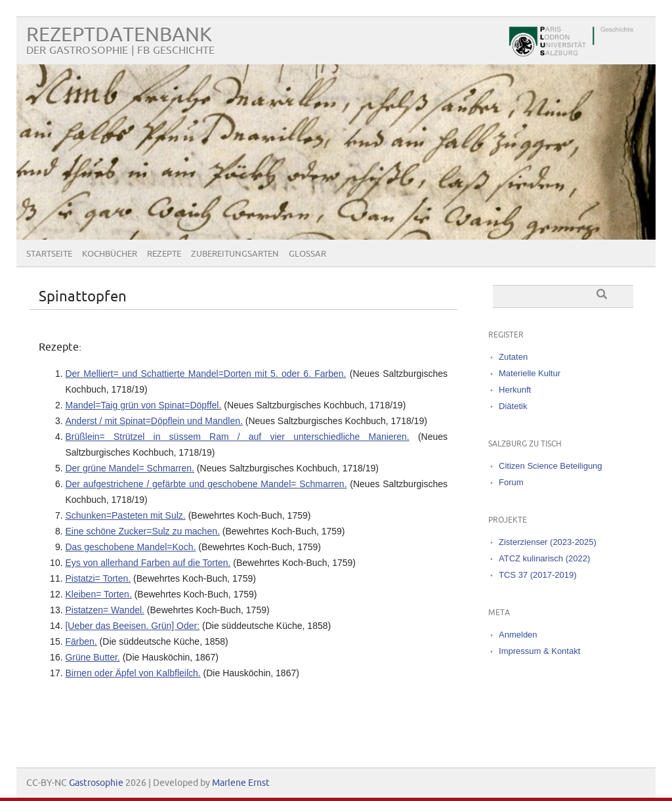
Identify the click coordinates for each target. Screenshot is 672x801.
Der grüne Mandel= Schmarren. (130, 468)
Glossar (307, 254)
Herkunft (515, 390)
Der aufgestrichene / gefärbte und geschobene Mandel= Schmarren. (206, 484)
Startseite (49, 254)
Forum (511, 482)
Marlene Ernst (241, 783)
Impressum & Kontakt (539, 651)
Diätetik (513, 406)
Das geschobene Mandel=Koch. (130, 547)
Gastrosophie (96, 783)
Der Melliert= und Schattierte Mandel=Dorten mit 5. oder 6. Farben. (205, 374)
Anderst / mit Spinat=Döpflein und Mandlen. (154, 421)
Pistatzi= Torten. (98, 578)
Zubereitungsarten (235, 254)
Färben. (81, 641)
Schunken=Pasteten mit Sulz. (125, 515)
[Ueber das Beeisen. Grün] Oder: (132, 626)
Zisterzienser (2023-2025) (548, 542)
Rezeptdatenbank (119, 35)
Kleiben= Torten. (98, 594)
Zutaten (513, 357)
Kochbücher (110, 254)
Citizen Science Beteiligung (551, 466)
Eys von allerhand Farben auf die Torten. (148, 563)
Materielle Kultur (530, 373)
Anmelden (518, 635)
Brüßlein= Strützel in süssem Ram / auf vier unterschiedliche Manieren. (237, 437)
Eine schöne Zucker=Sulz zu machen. (142, 531)
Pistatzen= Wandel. (105, 610)
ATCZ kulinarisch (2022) (544, 558)
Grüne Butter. (92, 657)
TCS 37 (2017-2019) (538, 575)
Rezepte (164, 254)
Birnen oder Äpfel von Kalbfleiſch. (133, 673)
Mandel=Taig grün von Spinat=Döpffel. (143, 405)
